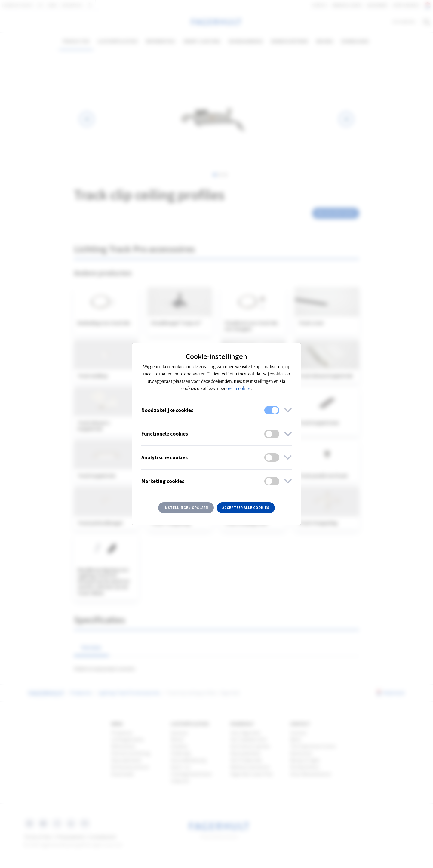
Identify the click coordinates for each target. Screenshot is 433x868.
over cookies (239, 389)
